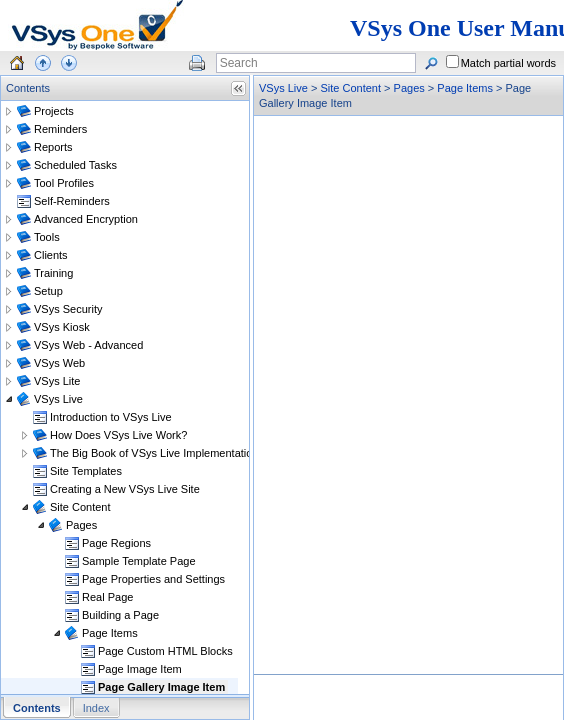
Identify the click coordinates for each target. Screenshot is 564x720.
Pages (409, 88)
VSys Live (283, 88)
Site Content (350, 88)
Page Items (465, 88)
